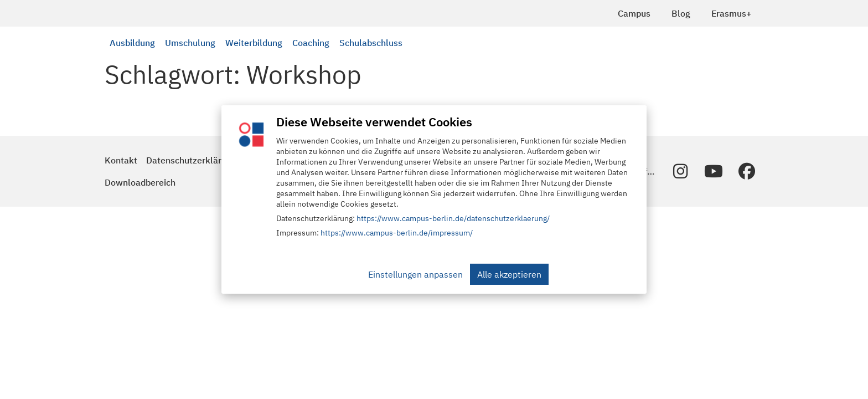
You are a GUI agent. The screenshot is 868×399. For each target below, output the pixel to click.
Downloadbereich (140, 182)
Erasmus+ (732, 13)
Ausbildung (132, 43)
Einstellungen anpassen (415, 274)
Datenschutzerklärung (191, 160)
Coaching (311, 43)
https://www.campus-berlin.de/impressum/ (397, 233)
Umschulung (190, 43)
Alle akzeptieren (509, 274)
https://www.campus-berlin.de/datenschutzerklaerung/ (453, 218)
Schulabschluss (371, 43)
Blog (681, 13)
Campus (634, 13)
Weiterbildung (254, 43)
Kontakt (121, 160)
